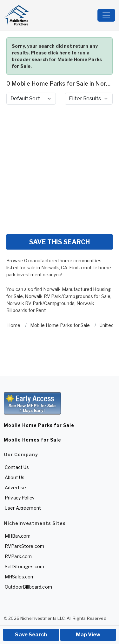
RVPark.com (18, 556)
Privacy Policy (20, 498)
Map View (88, 635)
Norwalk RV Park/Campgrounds (40, 303)
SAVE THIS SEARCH (60, 242)
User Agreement (23, 508)
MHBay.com (18, 536)
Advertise (15, 488)
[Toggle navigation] (106, 15)
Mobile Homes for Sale (33, 440)
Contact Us (17, 467)
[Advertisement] (60, 170)
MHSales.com (20, 577)
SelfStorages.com (24, 566)
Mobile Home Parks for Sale (39, 425)
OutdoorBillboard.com (28, 587)
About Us (15, 477)
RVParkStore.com (24, 546)
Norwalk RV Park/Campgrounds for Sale (68, 296)
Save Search (31, 635)
